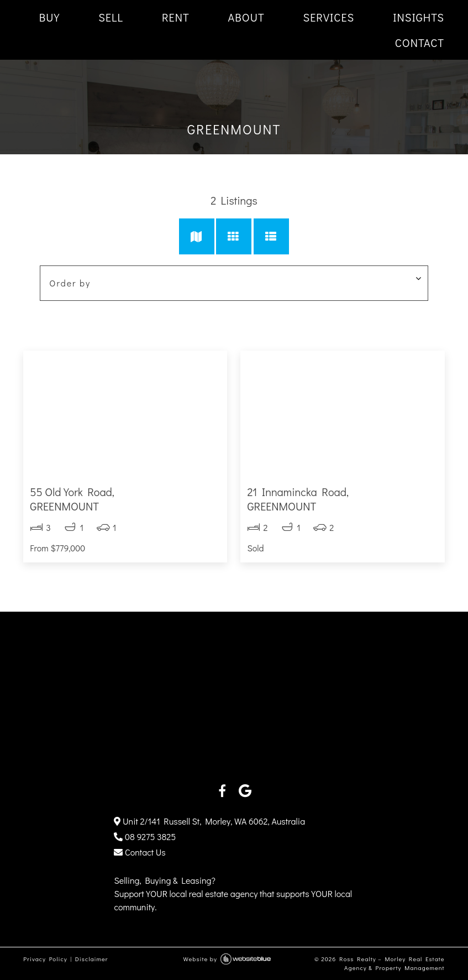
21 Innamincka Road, (342, 499)
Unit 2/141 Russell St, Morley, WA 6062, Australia (209, 821)
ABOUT (246, 17)
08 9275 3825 (145, 836)
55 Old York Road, (125, 499)
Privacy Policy (45, 959)
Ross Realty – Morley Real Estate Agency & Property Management (392, 963)
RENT (176, 17)
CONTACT (420, 43)
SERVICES (329, 17)
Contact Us (140, 852)
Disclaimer (92, 959)
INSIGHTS (419, 17)
